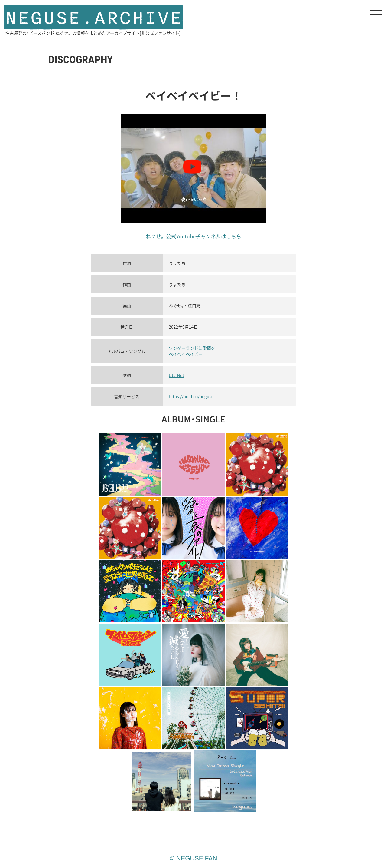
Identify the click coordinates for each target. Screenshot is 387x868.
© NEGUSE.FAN (194, 858)
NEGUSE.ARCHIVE (93, 18)
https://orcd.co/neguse (191, 396)
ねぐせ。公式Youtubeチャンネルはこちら (193, 236)
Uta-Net (176, 375)
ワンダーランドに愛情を (192, 348)
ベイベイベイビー (186, 354)
